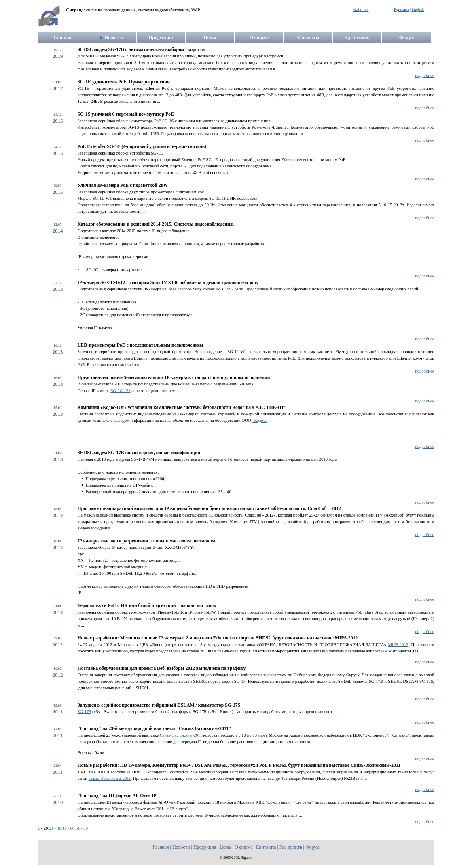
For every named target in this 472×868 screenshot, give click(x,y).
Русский (401, 10)
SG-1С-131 (120, 391)
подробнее (424, 75)
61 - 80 (82, 828)
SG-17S (85, 712)
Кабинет (361, 10)
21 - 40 (55, 828)
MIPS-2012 (398, 645)
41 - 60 (68, 828)
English (418, 10)
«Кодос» (260, 420)
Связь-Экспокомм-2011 (181, 735)
